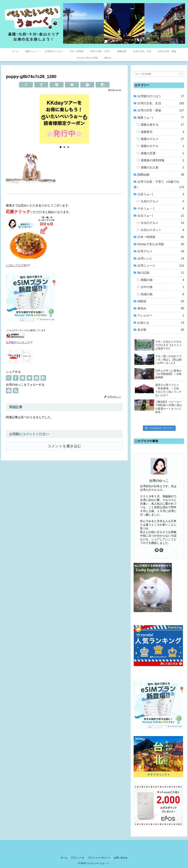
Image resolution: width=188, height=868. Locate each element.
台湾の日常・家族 (161, 110)
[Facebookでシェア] (41, 85)
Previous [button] (44, 118)
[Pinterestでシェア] (87, 85)
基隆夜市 (162, 132)
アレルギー (161, 316)
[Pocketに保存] (57, 85)
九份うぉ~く (161, 194)
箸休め (161, 308)
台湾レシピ (161, 259)
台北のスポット (162, 230)
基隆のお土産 (162, 167)
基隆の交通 (162, 153)
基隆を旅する (162, 125)
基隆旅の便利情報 (162, 160)
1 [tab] (61, 147)
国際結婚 (161, 175)
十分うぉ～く (161, 209)
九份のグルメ (162, 201)
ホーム (63, 858)
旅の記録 (161, 273)
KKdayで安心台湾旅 (161, 244)
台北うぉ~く (161, 216)
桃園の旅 (162, 280)
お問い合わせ (121, 858)
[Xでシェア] (26, 85)
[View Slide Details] (64, 119)
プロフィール (77, 858)
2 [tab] (64, 147)
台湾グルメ (161, 251)
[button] (103, 85)
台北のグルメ (162, 223)
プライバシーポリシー (99, 858)
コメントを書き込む (64, 446)
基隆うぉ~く (161, 118)
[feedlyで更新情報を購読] (9, 391)
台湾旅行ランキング (19, 342)
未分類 (161, 330)
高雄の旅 (162, 294)
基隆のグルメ (162, 139)
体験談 (161, 301)
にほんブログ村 (18, 265)
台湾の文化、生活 (161, 103)
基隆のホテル (162, 146)
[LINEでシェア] (72, 85)
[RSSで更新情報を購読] (16, 391)
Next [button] (85, 118)
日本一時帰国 (161, 237)
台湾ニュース (161, 266)
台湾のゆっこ (159, 481)
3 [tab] (68, 147)
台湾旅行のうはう (161, 96)
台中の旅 (162, 287)
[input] (159, 74)
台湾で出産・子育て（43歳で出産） (159, 185)
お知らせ (161, 323)
